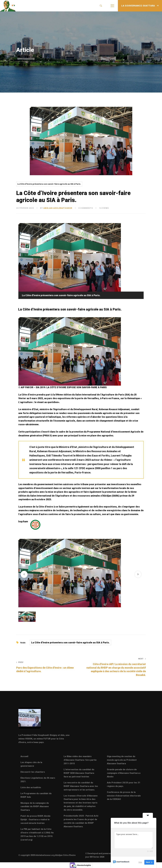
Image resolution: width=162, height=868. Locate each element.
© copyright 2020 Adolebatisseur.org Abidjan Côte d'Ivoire (47, 855)
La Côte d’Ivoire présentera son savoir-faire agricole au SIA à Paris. (49, 184)
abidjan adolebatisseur (58, 208)
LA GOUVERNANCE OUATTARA (140, 6)
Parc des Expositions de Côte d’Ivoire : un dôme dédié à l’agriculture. (46, 667)
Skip (140, 862)
